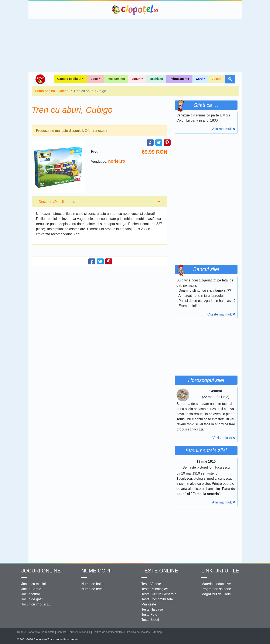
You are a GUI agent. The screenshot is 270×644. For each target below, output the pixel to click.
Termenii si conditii (79, 632)
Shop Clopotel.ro (40, 79)
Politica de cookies (138, 632)
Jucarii (217, 79)
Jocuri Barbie (31, 589)
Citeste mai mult (221, 314)
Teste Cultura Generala (159, 594)
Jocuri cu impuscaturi (37, 604)
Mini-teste (149, 604)
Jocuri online (41, 571)
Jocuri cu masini (34, 584)
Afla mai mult (224, 129)
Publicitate (48, 632)
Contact (61, 632)
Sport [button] (94, 79)
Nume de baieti (93, 584)
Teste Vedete (151, 584)
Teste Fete (149, 615)
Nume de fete (92, 589)
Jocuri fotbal (31, 594)
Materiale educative (216, 584)
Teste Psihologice (155, 589)
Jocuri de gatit (32, 599)
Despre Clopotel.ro (29, 632)
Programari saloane (216, 589)
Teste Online (160, 571)
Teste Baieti (150, 620)
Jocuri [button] (136, 79)
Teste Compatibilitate (157, 599)
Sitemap (157, 632)
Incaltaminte (116, 79)
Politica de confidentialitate (109, 632)
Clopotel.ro (135, 10)
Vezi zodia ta (224, 438)
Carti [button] (199, 79)
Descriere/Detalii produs (57, 202)
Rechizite (156, 79)
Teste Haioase (152, 609)
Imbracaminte (179, 79)
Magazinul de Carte (216, 594)
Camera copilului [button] (69, 79)
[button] (230, 79)
